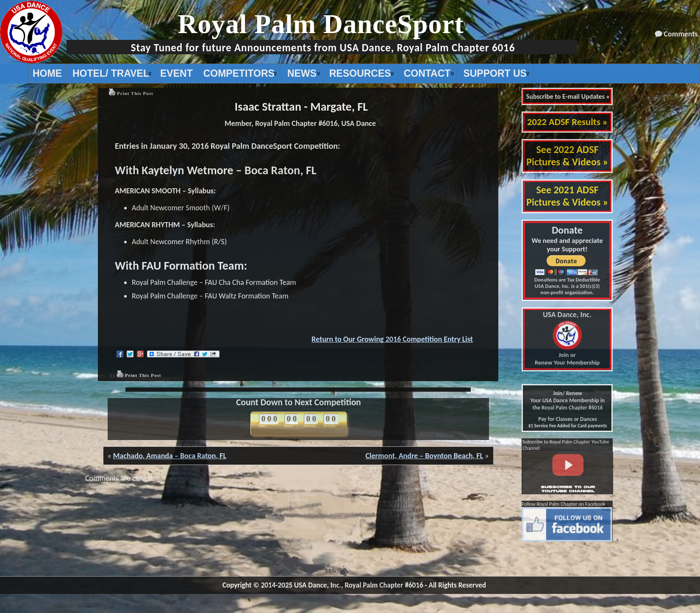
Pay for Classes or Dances (568, 419)
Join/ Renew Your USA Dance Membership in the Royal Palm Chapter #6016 (568, 400)
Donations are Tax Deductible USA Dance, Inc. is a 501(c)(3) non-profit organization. (567, 286)
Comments (681, 34)
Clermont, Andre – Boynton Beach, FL (424, 456)
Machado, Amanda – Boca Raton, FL (170, 456)
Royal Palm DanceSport (321, 24)
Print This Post (135, 93)
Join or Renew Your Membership (567, 339)
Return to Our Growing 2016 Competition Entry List (392, 339)
